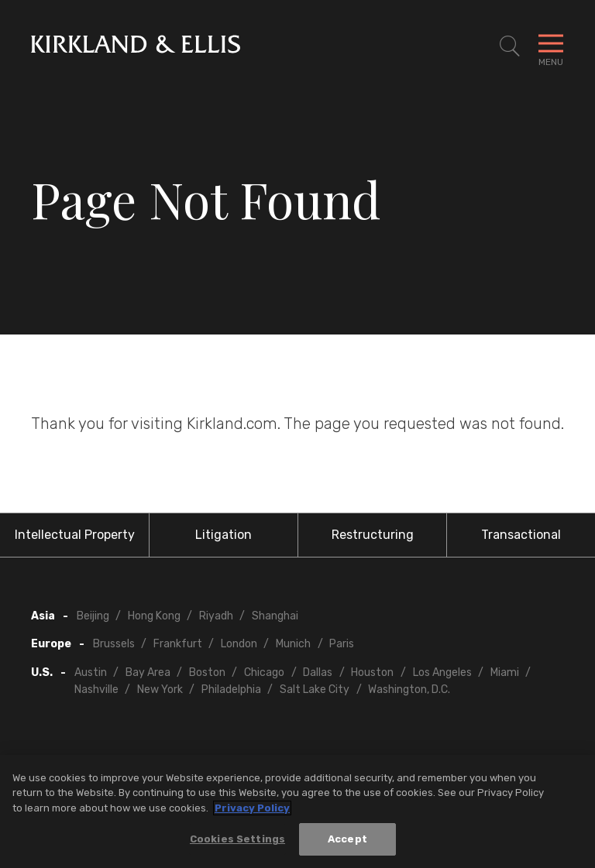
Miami (505, 672)
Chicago (264, 672)
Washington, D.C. (409, 690)
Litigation (224, 535)
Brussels (114, 644)
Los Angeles (442, 672)
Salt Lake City (315, 690)
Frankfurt (178, 644)
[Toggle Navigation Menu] (551, 46)
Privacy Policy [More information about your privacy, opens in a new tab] (252, 808)
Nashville (96, 690)
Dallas (318, 672)
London (239, 644)
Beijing (93, 616)
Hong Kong (154, 616)
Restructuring (373, 535)
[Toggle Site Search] (510, 46)
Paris (342, 644)
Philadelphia (231, 690)
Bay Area (148, 672)
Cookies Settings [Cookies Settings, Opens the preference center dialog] (237, 839)
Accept (347, 839)
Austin (91, 672)
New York (160, 690)
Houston (372, 672)
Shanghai (275, 616)
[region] (297, 811)
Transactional (521, 535)
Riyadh (216, 616)
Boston (207, 672)
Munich (293, 644)
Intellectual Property (75, 535)
